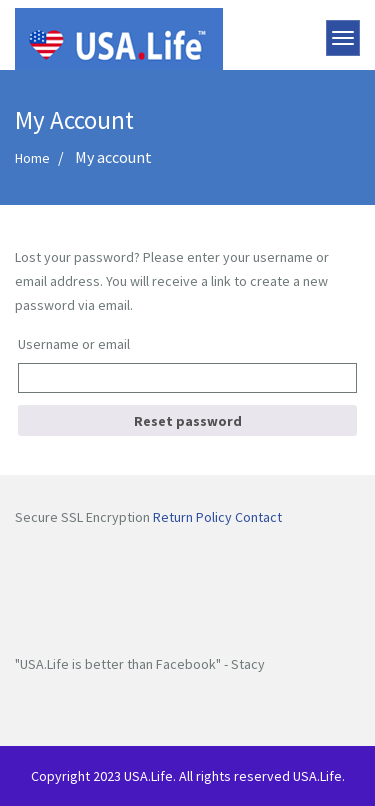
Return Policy (192, 517)
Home (32, 158)
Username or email (74, 344)
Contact (258, 517)
